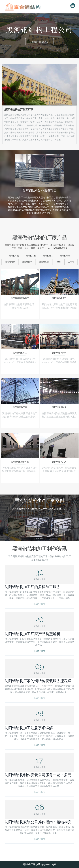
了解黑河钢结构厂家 (40, 42)
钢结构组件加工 (20, 528)
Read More (39, 604)
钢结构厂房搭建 (39, 528)
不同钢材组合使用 (59, 528)
